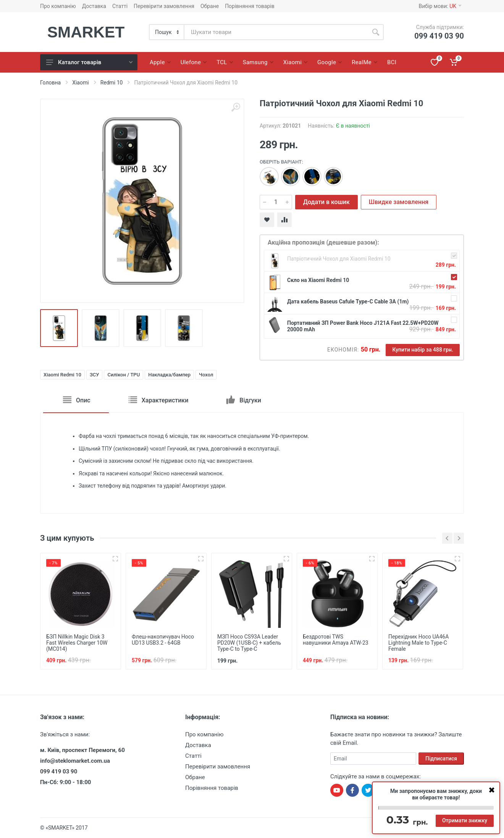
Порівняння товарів (250, 6)
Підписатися (441, 759)
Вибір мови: (440, 6)
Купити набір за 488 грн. (423, 350)
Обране (210, 6)
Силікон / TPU (124, 375)
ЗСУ (94, 375)
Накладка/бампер (169, 375)
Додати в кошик (326, 202)
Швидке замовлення (399, 202)
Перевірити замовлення (164, 6)
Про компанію (58, 6)
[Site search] (276, 32)
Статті (120, 6)
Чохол (206, 375)
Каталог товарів (89, 62)
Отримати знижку (465, 820)
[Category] (167, 32)
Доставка (94, 6)
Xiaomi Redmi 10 (62, 375)
